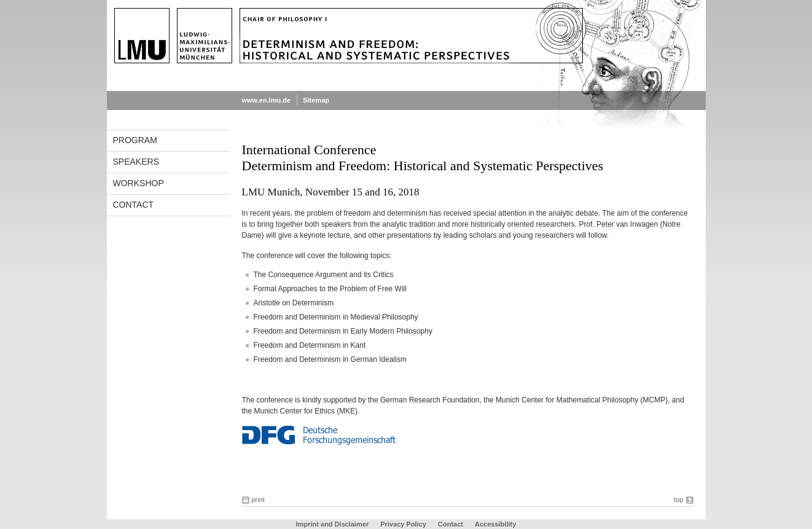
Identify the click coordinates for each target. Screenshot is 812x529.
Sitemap (316, 100)
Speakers (136, 162)
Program (135, 140)
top (678, 500)
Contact (134, 205)
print (258, 500)
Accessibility (495, 524)
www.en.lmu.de (267, 100)
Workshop (139, 183)
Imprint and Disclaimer (333, 524)
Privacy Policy (403, 524)
